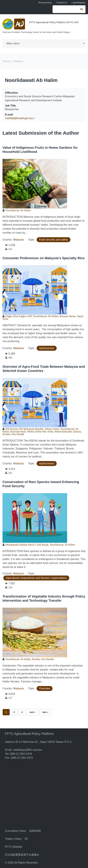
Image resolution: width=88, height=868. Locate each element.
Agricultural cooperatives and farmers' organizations (36, 578)
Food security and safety (54, 240)
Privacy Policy (45, 3)
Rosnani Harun (67, 316)
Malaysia (18, 240)
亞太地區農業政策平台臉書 (22, 855)
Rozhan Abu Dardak (13, 434)
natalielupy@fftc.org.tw (28, 750)
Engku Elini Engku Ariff (19, 316)
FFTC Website (14, 847)
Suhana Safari (52, 429)
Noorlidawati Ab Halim (31, 80)
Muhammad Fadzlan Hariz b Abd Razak (27, 545)
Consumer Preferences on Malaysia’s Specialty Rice (44, 258)
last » (45, 712)
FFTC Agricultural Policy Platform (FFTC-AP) (54, 22)
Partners (18, 61)
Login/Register (79, 3)
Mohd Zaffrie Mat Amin (40, 431)
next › (33, 712)
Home (7, 61)
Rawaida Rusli (18, 431)
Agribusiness (47, 348)
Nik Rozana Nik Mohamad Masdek (24, 429)
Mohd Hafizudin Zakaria (68, 431)
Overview (45, 688)
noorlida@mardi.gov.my (20, 118)
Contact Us (62, 3)
